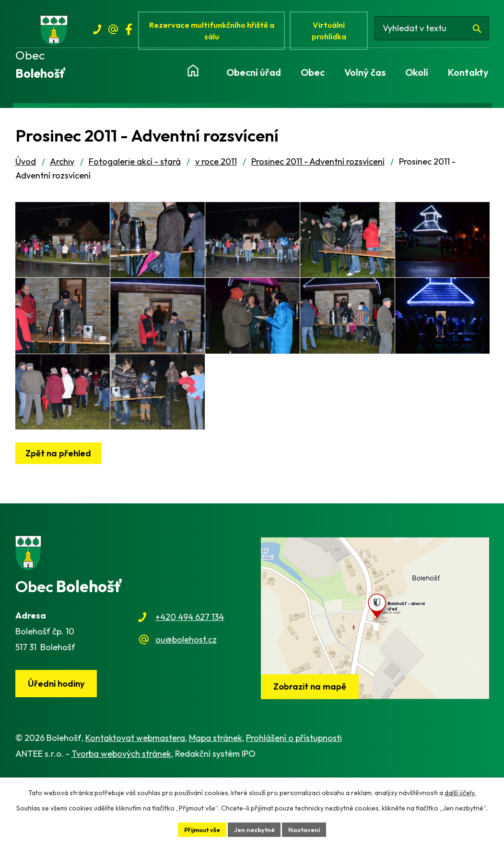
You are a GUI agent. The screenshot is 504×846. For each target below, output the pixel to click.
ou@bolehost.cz (186, 705)
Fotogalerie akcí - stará (135, 166)
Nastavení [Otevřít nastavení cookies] (309, 829)
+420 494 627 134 (190, 683)
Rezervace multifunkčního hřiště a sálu (214, 32)
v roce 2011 (216, 166)
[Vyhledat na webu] (436, 33)
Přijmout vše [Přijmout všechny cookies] (199, 829)
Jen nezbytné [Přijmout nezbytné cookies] (256, 829)
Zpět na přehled (61, 519)
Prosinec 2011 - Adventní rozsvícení (318, 166)
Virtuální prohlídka (334, 32)
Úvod (26, 166)
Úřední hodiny (59, 750)
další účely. (460, 791)
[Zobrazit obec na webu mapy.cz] (375, 684)
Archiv (62, 166)
